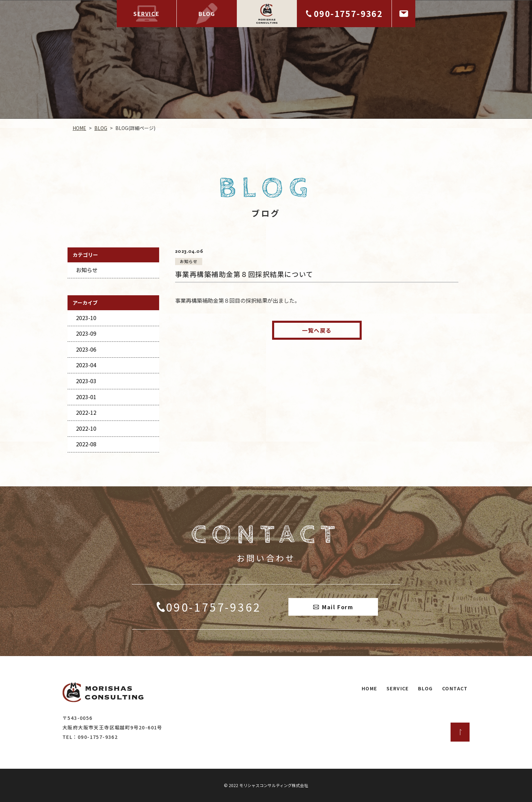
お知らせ (87, 270)
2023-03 (86, 381)
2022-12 (86, 412)
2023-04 (86, 365)
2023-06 (86, 349)
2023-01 (86, 397)
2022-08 (86, 444)
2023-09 (86, 333)
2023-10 (86, 318)
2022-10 (86, 428)
